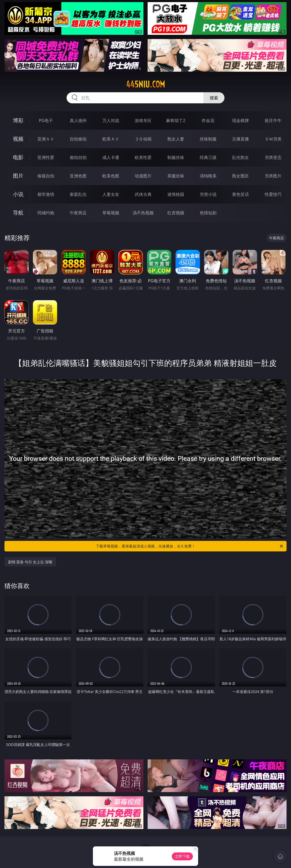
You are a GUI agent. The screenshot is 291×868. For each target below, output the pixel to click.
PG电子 (46, 120)
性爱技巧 (273, 194)
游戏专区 (143, 120)
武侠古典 (143, 194)
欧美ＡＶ (111, 139)
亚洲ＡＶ (46, 139)
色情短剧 (208, 213)
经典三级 (208, 157)
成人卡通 (111, 157)
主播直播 (240, 139)
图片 (18, 176)
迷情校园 (176, 194)
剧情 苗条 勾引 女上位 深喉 (30, 562)
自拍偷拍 (78, 139)
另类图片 (273, 176)
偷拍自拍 (78, 157)
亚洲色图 (78, 176)
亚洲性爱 (46, 157)
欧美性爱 (143, 157)
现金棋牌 (240, 120)
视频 (18, 139)
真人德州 (78, 120)
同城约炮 (46, 213)
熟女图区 (240, 176)
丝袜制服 (208, 139)
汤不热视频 (143, 213)
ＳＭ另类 (273, 139)
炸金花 (208, 120)
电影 (18, 157)
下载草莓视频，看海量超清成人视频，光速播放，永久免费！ (190, 546)
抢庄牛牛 (273, 120)
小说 (18, 194)
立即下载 (182, 856)
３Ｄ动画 (143, 139)
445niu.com (145, 84)
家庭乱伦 (78, 194)
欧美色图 (111, 176)
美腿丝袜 (176, 176)
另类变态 (273, 157)
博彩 (18, 120)
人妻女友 (111, 194)
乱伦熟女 (240, 157)
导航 (18, 213)
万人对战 (111, 120)
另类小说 (208, 194)
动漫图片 (143, 176)
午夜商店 (78, 213)
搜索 (214, 98)
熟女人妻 (176, 139)
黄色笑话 (240, 194)
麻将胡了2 (176, 120)
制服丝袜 (176, 157)
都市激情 (46, 194)
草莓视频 (111, 213)
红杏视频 (176, 213)
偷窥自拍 (46, 176)
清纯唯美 (208, 176)
